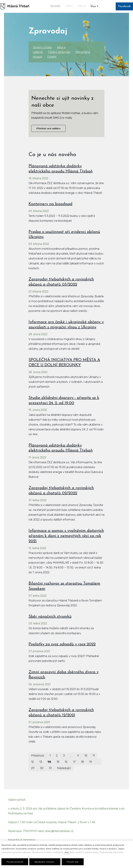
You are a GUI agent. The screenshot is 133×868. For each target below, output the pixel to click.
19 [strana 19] (91, 762)
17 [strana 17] (74, 762)
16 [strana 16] (66, 762)
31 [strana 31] (50, 768)
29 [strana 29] (33, 768)
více (67, 852)
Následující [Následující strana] (64, 768)
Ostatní (52, 57)
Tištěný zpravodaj (59, 52)
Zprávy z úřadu (42, 47)
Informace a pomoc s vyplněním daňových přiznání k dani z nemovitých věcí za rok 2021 (66, 536)
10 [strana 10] (86, 756)
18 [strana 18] (82, 762)
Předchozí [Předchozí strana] (38, 756)
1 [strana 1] (50, 756)
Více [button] (95, 6)
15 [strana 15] (58, 762)
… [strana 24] (98, 762)
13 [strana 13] (41, 762)
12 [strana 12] (32, 762)
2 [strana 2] (57, 756)
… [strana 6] (71, 756)
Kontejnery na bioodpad (50, 204)
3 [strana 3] (64, 756)
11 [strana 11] (94, 756)
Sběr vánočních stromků (50, 617)
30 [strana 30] (42, 768)
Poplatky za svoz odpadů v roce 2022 (62, 644)
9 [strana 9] (78, 756)
